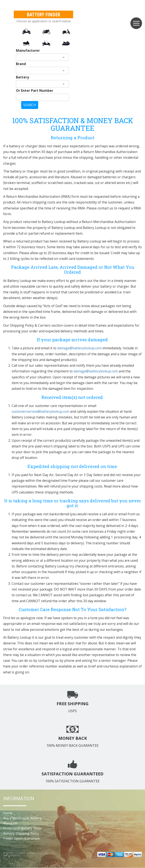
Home (8, 813)
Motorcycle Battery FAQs (22, 828)
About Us (10, 823)
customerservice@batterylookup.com (40, 411)
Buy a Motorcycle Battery (22, 818)
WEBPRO (16, 855)
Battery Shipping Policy (21, 833)
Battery (22, 77)
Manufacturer (28, 50)
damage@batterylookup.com (79, 348)
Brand (21, 64)
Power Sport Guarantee (22, 838)
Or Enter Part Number (35, 91)
